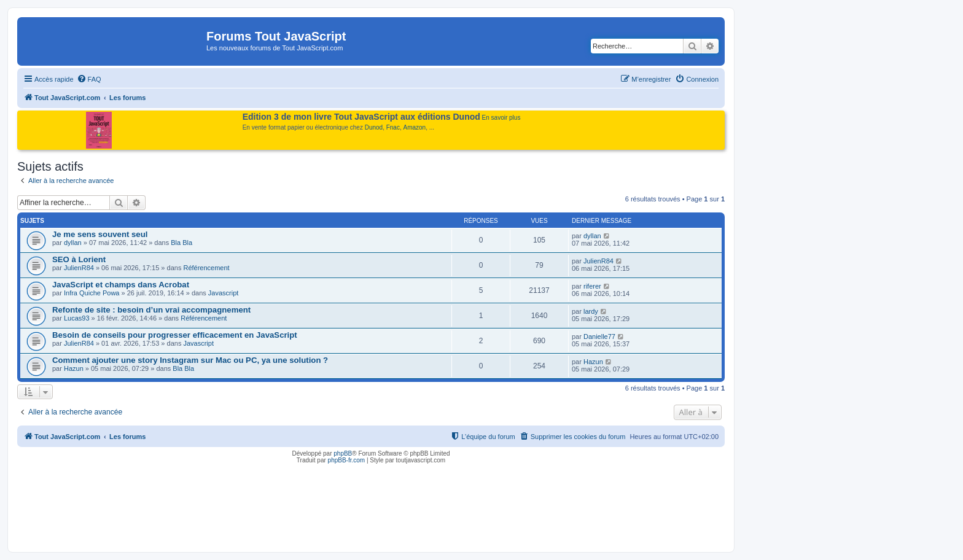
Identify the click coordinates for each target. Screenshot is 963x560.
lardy (591, 311)
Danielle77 (599, 336)
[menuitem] (89, 79)
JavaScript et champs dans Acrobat (121, 285)
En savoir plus (501, 118)
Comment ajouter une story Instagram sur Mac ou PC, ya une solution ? (190, 360)
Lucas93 (77, 318)
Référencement (206, 268)
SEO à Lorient (79, 259)
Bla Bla (181, 243)
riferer (592, 286)
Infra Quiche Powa (92, 293)
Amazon (415, 127)
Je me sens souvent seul (100, 234)
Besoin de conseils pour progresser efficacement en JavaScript (175, 335)
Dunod (374, 127)
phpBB (343, 453)
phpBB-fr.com (347, 460)
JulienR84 (79, 268)
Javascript (224, 293)
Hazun (74, 368)
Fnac (393, 127)
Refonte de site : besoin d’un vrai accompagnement (151, 310)
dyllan (73, 243)
